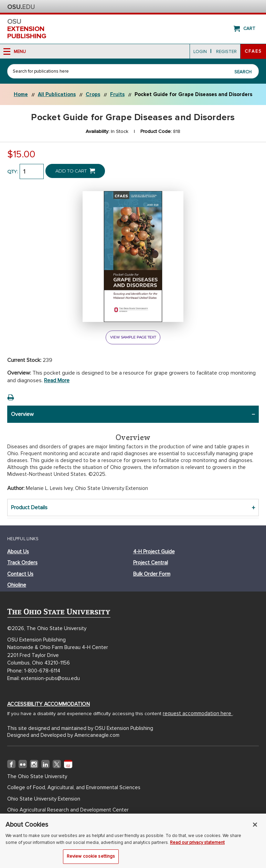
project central (151, 563)
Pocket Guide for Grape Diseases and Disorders (193, 94)
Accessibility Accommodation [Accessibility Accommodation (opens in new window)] (49, 704)
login (200, 52)
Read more (57, 380)
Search (243, 72)
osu (133, 29)
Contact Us (20, 574)
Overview (22, 414)
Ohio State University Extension (44, 799)
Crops (93, 94)
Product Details (29, 508)
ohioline (17, 585)
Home (21, 94)
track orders (22, 563)
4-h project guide (154, 552)
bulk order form (152, 574)
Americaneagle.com (97, 735)
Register (226, 52)
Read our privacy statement (197, 845)
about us (18, 552)
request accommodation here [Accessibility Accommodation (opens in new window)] (198, 713)
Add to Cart (75, 171)
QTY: (13, 171)
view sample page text (133, 337)
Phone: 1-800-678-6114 (34, 671)
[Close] (255, 828)
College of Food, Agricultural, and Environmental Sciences (74, 787)
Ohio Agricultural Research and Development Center (68, 810)
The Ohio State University (21, 7)
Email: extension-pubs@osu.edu (44, 678)
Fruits (117, 94)
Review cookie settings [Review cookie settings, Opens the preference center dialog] (91, 859)
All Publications (57, 94)
